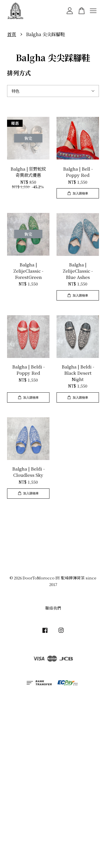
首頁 (12, 34)
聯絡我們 (53, 608)
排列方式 (19, 73)
